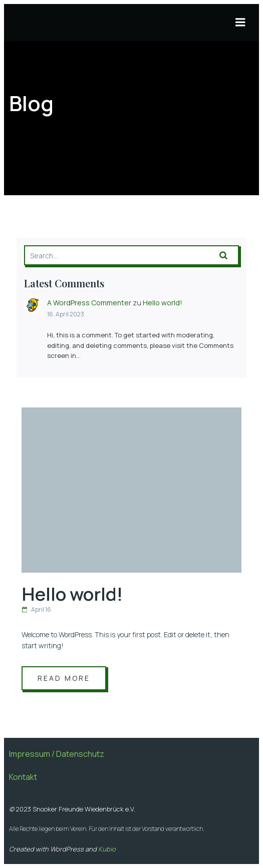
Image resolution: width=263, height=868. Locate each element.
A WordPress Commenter (89, 303)
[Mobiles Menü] (240, 23)
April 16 (36, 609)
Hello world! (163, 303)
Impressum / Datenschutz (57, 754)
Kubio (107, 849)
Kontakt (23, 777)
